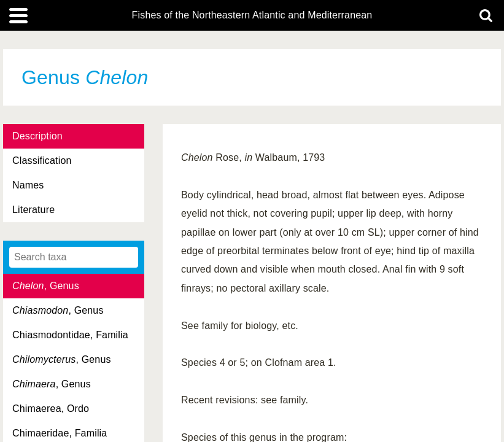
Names (28, 185)
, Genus (46, 286)
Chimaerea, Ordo (51, 409)
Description (37, 136)
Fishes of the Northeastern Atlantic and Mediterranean (252, 15)
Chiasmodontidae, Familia (70, 335)
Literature (33, 210)
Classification (42, 161)
